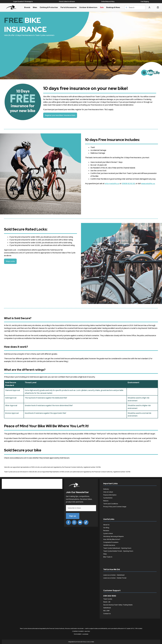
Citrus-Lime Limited (88, 642)
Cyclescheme (108, 498)
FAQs (105, 554)
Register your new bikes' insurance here (60, 115)
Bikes (35, 7)
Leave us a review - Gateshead (114, 575)
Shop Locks (10, 261)
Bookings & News (113, 7)
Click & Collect (108, 492)
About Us (106, 525)
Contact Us (107, 614)
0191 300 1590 (110, 596)
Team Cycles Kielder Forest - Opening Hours (118, 551)
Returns (106, 501)
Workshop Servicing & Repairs (113, 536)
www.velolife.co (149, 184)
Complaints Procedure (111, 542)
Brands (27, 7)
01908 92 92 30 (129, 184)
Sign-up (73, 516)
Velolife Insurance (109, 545)
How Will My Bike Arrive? (112, 539)
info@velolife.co (112, 184)
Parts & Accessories (69, 7)
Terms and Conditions (111, 504)
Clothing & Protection (49, 7)
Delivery (106, 489)
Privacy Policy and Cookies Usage (115, 507)
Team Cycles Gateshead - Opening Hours (117, 548)
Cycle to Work (108, 533)
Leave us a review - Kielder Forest (115, 578)
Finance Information (110, 495)
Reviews (106, 530)
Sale (102, 7)
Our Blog (106, 528)
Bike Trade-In (108, 557)
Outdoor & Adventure (88, 7)
